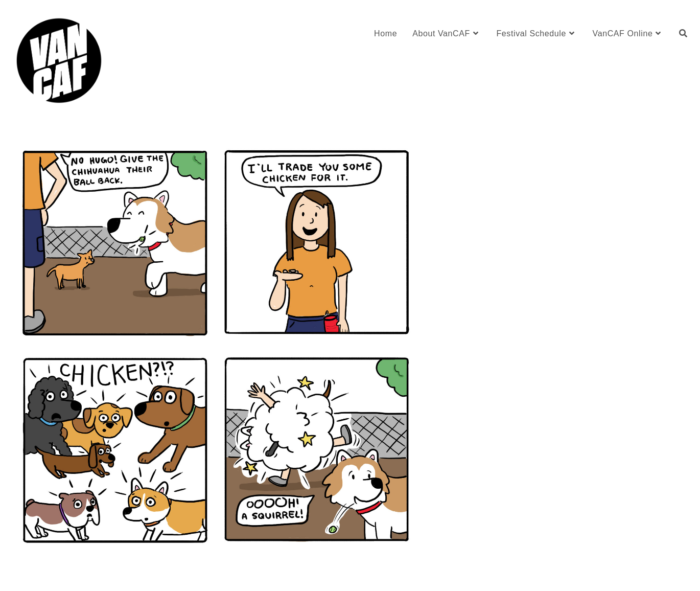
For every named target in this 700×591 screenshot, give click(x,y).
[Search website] (683, 33)
